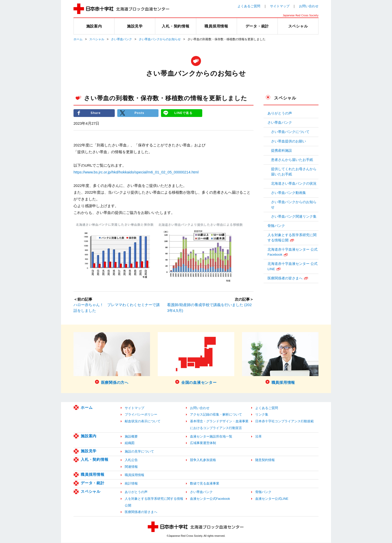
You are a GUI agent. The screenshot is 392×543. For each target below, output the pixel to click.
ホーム (78, 39)
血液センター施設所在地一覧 (211, 436)
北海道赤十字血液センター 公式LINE (292, 266)
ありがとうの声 (280, 113)
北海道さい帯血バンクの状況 (294, 184)
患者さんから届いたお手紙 (292, 160)
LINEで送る (183, 113)
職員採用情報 (93, 475)
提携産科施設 (281, 151)
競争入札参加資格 (203, 460)
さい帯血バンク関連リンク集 (294, 217)
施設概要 (131, 436)
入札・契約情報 (94, 460)
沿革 (258, 436)
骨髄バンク (276, 226)
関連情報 (131, 467)
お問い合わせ (309, 6)
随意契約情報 (265, 460)
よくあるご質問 (249, 6)
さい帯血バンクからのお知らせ (160, 39)
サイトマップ (280, 6)
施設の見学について (139, 452)
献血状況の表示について (143, 421)
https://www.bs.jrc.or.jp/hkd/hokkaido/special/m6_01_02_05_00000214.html (136, 172)
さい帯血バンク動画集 (288, 193)
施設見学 (89, 451)
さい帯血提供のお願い (288, 141)
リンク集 (262, 415)
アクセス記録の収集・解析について (216, 415)
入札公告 (131, 460)
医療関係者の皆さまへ (285, 278)
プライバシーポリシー (141, 415)
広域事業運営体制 (203, 443)
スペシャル (97, 39)
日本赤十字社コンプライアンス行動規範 (284, 421)
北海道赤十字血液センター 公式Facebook (292, 252)
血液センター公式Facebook (210, 499)
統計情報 (131, 484)
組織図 (130, 443)
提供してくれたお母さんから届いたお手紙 (294, 172)
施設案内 (89, 436)
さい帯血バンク (121, 39)
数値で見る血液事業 (205, 484)
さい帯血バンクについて (290, 132)
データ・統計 (93, 483)
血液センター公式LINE (272, 499)
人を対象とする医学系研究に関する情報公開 (292, 238)
